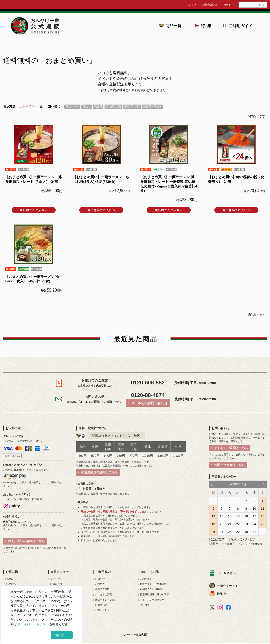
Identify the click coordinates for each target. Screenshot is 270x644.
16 (246, 516)
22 (238, 524)
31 (254, 532)
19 (213, 524)
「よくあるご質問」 (89, 402)
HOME (9, 579)
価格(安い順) (113, 107)
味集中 (221, 594)
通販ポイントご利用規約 (153, 584)
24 (254, 524)
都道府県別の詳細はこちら (99, 472)
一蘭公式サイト (228, 586)
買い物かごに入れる (34, 210)
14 (230, 516)
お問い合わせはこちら (230, 465)
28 (230, 532)
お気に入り (56, 584)
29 (238, 532)
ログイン (191, 5)
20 (221, 524)
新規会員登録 (210, 5)
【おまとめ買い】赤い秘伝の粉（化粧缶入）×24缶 (236, 179)
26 (213, 532)
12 (213, 516)
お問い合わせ (102, 610)
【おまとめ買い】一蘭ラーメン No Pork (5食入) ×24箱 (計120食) (33, 279)
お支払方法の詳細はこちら (26, 541)
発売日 (98, 107)
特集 (207, 26)
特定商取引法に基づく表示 (154, 594)
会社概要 (145, 605)
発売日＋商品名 (152, 107)
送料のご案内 (102, 589)
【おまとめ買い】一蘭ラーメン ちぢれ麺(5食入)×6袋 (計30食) (101, 179)
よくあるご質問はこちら (231, 448)
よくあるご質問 (104, 594)
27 (221, 532)
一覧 (40, 106)
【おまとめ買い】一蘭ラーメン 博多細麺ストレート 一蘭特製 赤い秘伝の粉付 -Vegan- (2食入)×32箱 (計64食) (169, 184)
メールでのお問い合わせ (149, 403)
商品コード (72, 107)
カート (227, 5)
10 (254, 509)
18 (262, 516)
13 (221, 516)
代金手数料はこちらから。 (18, 522)
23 (246, 524)
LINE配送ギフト (228, 573)
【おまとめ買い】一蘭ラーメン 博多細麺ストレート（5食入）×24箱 (33, 179)
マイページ (56, 579)
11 (262, 509)
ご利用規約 (146, 579)
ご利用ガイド (241, 26)
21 (230, 524)
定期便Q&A (101, 605)
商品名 (86, 107)
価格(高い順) (132, 107)
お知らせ (100, 579)
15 (238, 516)
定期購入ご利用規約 (151, 589)
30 (246, 532)
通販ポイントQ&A (105, 600)
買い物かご (11, 584)
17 (254, 516)
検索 (262, 5)
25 (262, 524)
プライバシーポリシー (152, 600)
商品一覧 (173, 26)
